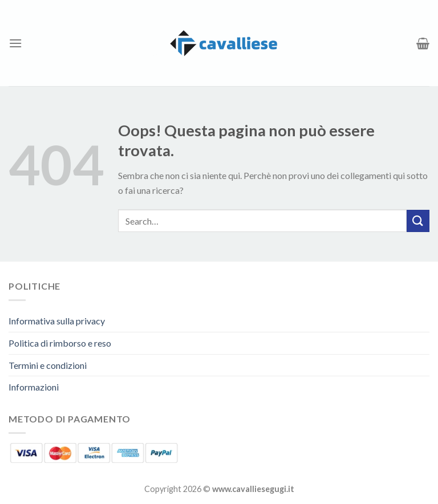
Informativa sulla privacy (57, 321)
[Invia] (418, 221)
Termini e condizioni (48, 365)
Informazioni (34, 387)
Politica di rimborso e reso (60, 343)
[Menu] (15, 43)
